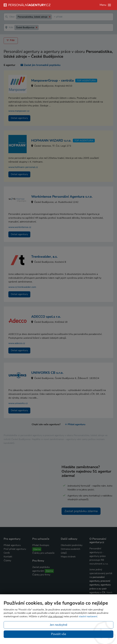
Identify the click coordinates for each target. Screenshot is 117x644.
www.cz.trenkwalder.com (22, 287)
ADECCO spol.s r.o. (46, 317)
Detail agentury (19, 118)
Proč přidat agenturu (15, 549)
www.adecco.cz (17, 343)
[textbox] (55, 17)
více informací (56, 616)
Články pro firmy (41, 575)
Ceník (7, 553)
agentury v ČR (97, 592)
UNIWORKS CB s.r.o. (47, 373)
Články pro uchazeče (43, 553)
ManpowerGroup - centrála (52, 81)
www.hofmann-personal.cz (23, 167)
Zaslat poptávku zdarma (81, 511)
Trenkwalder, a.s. (44, 257)
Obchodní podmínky (72, 545)
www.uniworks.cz (18, 403)
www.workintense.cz (20, 227)
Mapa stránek (68, 557)
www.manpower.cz (19, 111)
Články (7, 561)
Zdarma (37, 549)
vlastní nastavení (88, 616)
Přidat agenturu (75, 424)
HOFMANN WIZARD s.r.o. (51, 141)
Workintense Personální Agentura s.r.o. (62, 197)
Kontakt (8, 557)
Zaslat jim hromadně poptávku (41, 65)
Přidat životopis (41, 545)
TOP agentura (86, 81)
